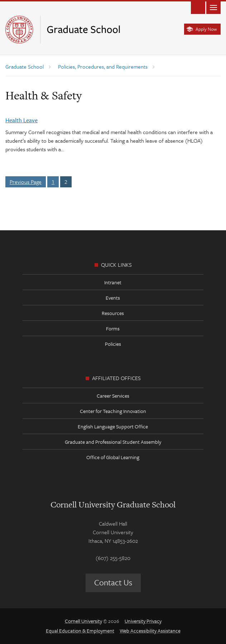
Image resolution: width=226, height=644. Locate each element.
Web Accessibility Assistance (150, 631)
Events (113, 298)
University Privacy (143, 621)
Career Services (113, 396)
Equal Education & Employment (80, 631)
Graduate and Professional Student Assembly (113, 442)
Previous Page (26, 182)
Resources (113, 313)
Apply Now (206, 29)
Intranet (113, 282)
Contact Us (113, 582)
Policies (113, 344)
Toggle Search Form (198, 7)
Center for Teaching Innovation (113, 411)
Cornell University (83, 621)
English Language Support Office (113, 426)
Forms (113, 328)
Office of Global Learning (113, 457)
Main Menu (213, 7)
